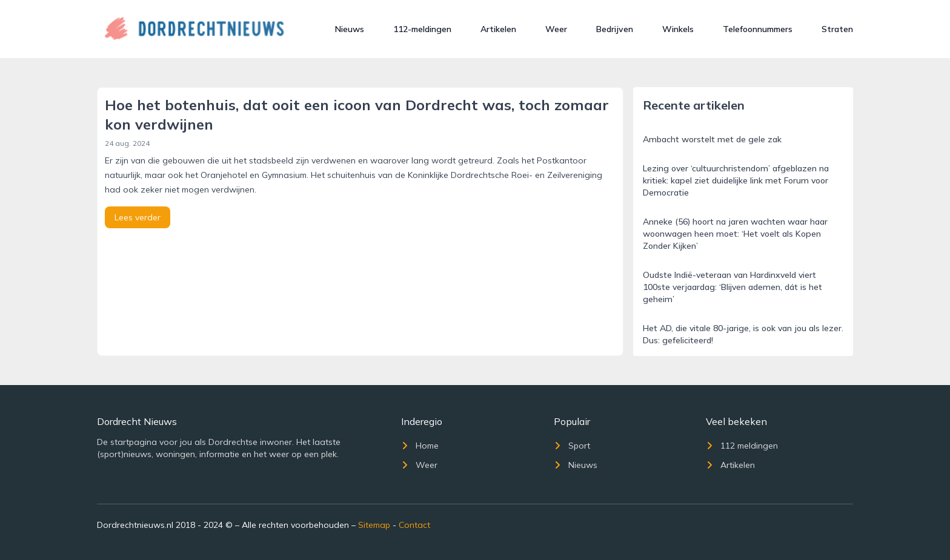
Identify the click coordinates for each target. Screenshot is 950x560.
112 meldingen (742, 446)
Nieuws (350, 29)
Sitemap (374, 525)
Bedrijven (615, 29)
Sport (572, 446)
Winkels (678, 29)
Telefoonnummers (758, 29)
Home (420, 446)
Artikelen (498, 29)
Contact (414, 525)
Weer (556, 29)
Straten (837, 29)
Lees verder (138, 217)
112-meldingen (422, 29)
